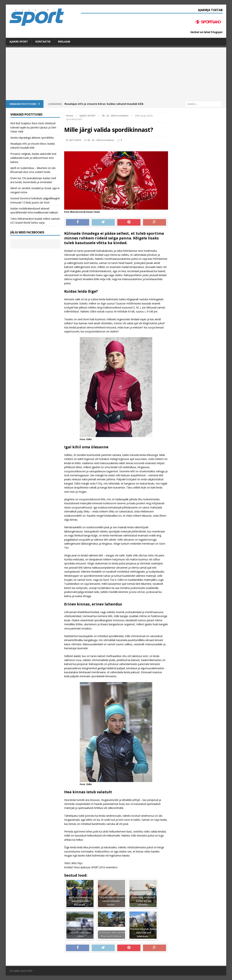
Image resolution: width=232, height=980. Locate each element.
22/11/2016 (75, 140)
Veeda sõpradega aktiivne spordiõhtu (32, 138)
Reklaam (64, 42)
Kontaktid (43, 42)
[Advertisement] (116, 73)
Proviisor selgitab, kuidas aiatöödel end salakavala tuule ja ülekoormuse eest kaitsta (33, 158)
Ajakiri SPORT (19, 42)
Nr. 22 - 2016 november (101, 140)
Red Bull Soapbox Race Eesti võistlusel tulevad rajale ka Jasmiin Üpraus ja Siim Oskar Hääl (33, 127)
